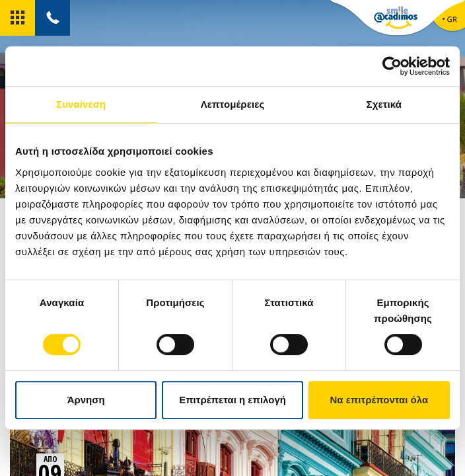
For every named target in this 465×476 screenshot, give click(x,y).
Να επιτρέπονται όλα (379, 400)
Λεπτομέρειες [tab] (233, 104)
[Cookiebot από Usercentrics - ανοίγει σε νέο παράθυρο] (392, 66)
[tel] (53, 18)
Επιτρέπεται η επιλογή (232, 400)
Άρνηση (86, 400)
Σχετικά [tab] (384, 104)
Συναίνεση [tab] (81, 104)
